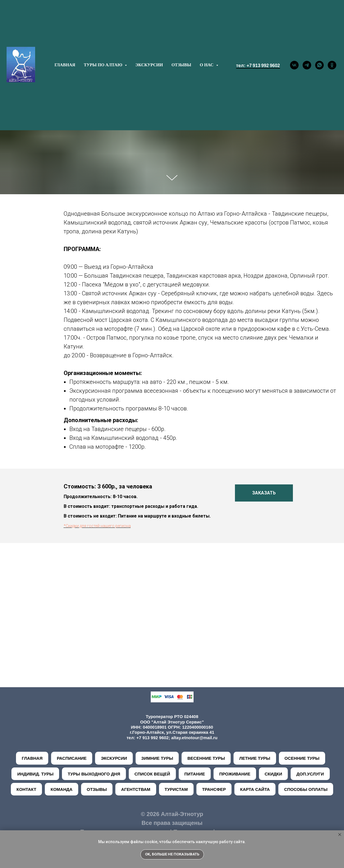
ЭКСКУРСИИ (149, 65)
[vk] (294, 65)
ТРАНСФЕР (214, 789)
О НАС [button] (207, 65)
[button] (264, 493)
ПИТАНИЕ (195, 774)
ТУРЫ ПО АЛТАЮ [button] (104, 65)
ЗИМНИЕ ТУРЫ (157, 758)
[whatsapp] (319, 65)
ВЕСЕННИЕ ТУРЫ (206, 758)
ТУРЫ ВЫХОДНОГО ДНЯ (94, 774)
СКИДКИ (273, 774)
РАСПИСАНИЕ (72, 758)
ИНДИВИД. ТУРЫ (35, 774)
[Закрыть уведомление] (340, 835)
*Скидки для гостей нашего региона (97, 526)
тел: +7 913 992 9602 (258, 66)
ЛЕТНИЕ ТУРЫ (255, 758)
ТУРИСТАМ (176, 789)
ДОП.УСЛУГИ (310, 774)
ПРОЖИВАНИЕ (235, 774)
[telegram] (307, 65)
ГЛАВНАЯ (65, 65)
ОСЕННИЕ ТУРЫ (302, 758)
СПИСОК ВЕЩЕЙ (152, 774)
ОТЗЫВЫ (181, 65)
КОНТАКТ (26, 789)
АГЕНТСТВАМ (136, 789)
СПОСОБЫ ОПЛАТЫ (306, 789)
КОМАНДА (62, 789)
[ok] (332, 65)
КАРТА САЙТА (255, 789)
